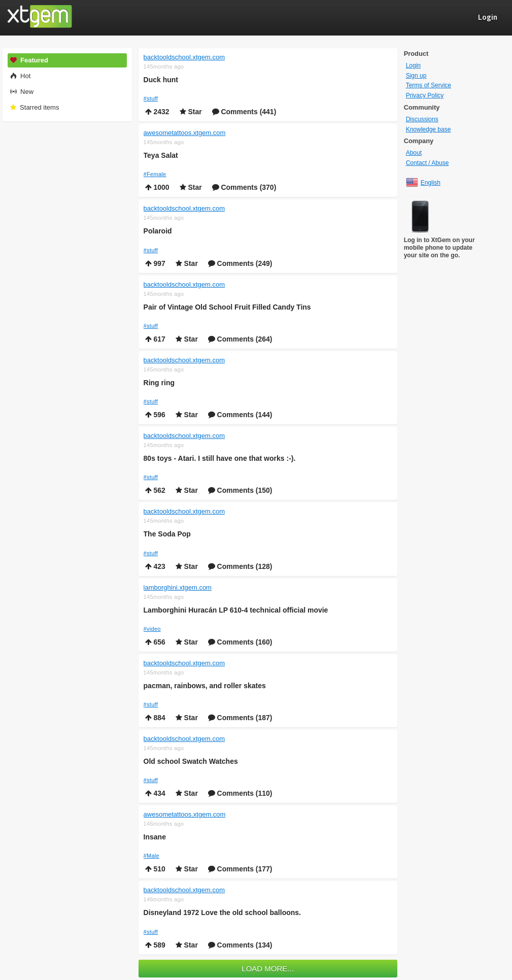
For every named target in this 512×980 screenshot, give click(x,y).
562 (155, 490)
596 (155, 415)
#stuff (151, 98)
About (414, 153)
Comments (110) (240, 793)
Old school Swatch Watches (191, 761)
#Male (151, 856)
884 (155, 718)
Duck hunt (161, 80)
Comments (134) (240, 945)
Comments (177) (240, 869)
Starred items (34, 107)
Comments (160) (240, 642)
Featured (29, 60)
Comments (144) (240, 415)
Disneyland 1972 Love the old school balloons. (222, 913)
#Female (155, 174)
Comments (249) (240, 263)
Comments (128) (240, 566)
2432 (157, 112)
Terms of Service (429, 85)
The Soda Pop (167, 534)
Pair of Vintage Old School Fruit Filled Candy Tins (227, 307)
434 (155, 793)
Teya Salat (161, 155)
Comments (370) (244, 187)
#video (152, 629)
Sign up (416, 76)
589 (155, 945)
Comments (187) (240, 718)
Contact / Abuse (428, 163)
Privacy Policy (425, 95)
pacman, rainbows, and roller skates (205, 686)
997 (155, 263)
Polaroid (158, 231)
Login (413, 65)
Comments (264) (240, 339)
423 (155, 566)
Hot (20, 76)
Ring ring (159, 383)
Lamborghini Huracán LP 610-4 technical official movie (236, 610)
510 (155, 869)
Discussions (422, 119)
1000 (157, 187)
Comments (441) (244, 112)
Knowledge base (429, 129)
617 (155, 339)
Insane (155, 837)
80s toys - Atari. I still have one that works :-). (220, 458)
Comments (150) (240, 490)
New (22, 92)
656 (155, 642)
